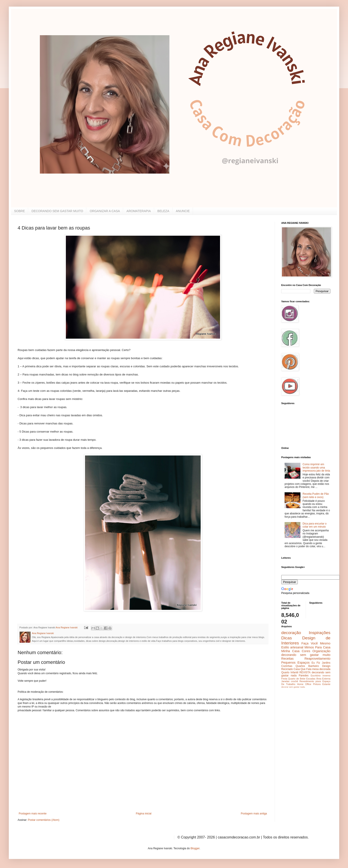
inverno (327, 676)
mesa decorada (321, 669)
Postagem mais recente (33, 814)
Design (326, 666)
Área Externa (323, 679)
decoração (291, 633)
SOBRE (19, 211)
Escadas (311, 679)
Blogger (195, 848)
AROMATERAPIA (139, 211)
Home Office (304, 684)
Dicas (287, 638)
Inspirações (320, 633)
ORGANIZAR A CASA (105, 211)
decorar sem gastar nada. (293, 687)
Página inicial (144, 814)
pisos (318, 681)
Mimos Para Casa (317, 647)
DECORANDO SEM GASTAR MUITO (57, 211)
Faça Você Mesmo (316, 643)
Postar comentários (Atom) (44, 820)
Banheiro (314, 666)
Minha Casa (290, 651)
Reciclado (287, 669)
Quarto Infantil (290, 672)
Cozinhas (287, 666)
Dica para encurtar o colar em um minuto (315, 525)
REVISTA (305, 672)
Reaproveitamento (317, 659)
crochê (294, 681)
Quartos (300, 666)
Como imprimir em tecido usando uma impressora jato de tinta (316, 468)
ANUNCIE (183, 211)
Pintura (317, 684)
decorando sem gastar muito (306, 655)
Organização (321, 651)
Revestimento (307, 681)
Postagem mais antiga (254, 814)
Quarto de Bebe (297, 679)
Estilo (285, 647)
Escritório (316, 676)
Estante (326, 684)
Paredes (304, 676)
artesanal (297, 647)
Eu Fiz (316, 663)
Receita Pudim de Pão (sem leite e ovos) (316, 495)
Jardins (326, 663)
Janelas (285, 681)
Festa (284, 679)
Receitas (287, 659)
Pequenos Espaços (295, 663)
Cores (306, 651)
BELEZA (163, 211)
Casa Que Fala (303, 669)
